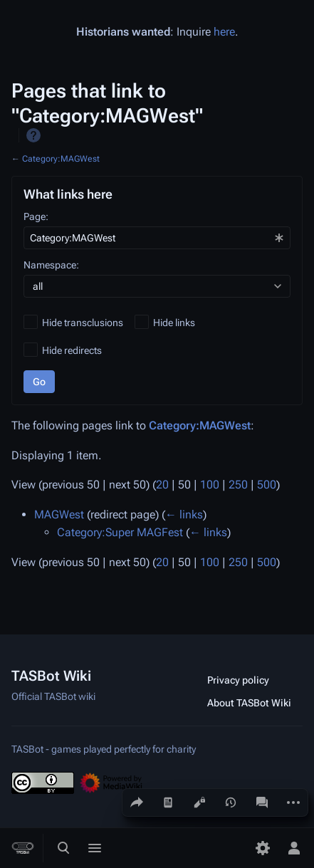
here (224, 32)
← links (184, 514)
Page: (36, 216)
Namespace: (51, 265)
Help (33, 135)
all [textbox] (38, 286)
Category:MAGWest (61, 159)
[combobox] (157, 238)
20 (162, 485)
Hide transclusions (83, 323)
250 (238, 485)
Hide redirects (72, 350)
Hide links (174, 323)
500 (267, 485)
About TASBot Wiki (249, 703)
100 (210, 485)
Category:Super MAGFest (120, 532)
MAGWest (59, 514)
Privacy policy (238, 680)
